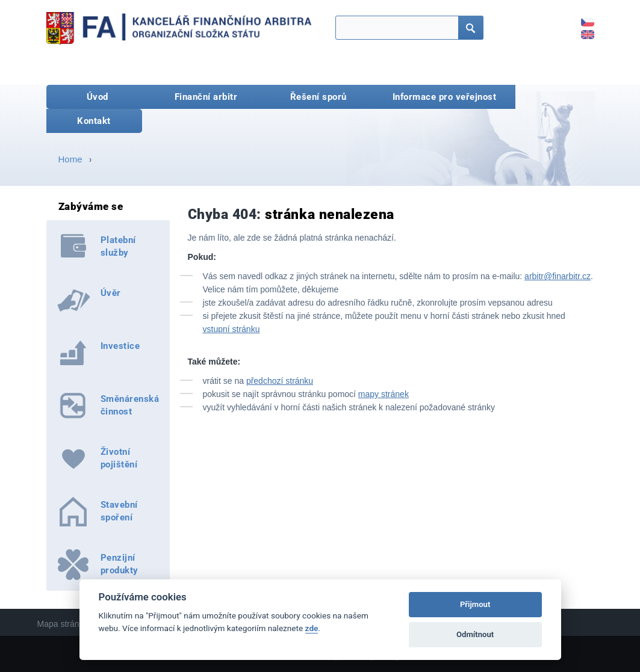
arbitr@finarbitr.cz (558, 276)
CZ (581, 18)
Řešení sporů (318, 97)
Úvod (98, 97)
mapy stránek (384, 394)
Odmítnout (475, 634)
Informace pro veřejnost (445, 97)
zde (312, 628)
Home (70, 159)
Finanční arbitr (206, 97)
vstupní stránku (231, 329)
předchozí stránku (280, 381)
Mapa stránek (63, 624)
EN (581, 30)
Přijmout (475, 604)
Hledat (467, 29)
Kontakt (94, 121)
